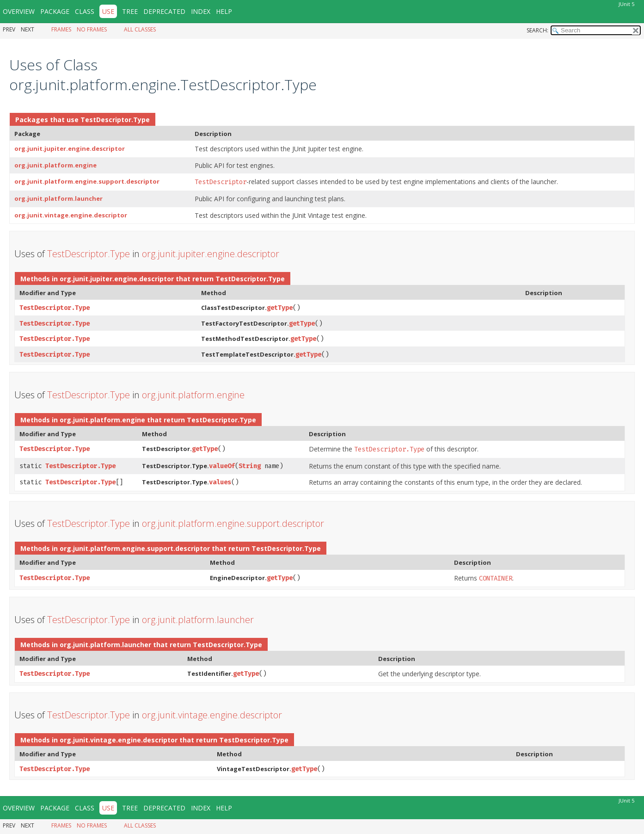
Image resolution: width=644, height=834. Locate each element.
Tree (130, 11)
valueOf (222, 466)
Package (55, 11)
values (220, 482)
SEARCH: (537, 30)
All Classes (140, 29)
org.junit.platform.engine (55, 165)
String (250, 466)
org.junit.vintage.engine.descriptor (71, 215)
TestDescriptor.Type (115, 120)
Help (224, 11)
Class (85, 11)
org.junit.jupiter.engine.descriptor (70, 148)
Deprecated (164, 11)
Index (201, 11)
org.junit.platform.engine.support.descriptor (87, 181)
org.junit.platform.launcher (58, 198)
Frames (61, 29)
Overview (19, 11)
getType (280, 308)
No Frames (92, 29)
